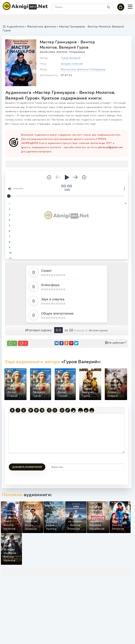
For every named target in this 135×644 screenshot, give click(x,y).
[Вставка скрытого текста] (92, 410)
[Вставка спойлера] (86, 410)
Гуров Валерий (71, 58)
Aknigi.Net (30, 6)
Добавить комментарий (27, 467)
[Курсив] (18, 410)
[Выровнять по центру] (36, 410)
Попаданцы (77, 52)
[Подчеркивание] (24, 410)
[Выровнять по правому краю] (42, 410)
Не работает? (115, 343)
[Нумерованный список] (55, 410)
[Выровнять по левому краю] (31, 410)
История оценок (98, 330)
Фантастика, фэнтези (53, 52)
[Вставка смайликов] (62, 410)
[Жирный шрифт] (12, 410)
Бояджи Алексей (72, 64)
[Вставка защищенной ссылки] (73, 410)
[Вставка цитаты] (81, 410)
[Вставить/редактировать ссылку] (68, 410)
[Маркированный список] (49, 410)
